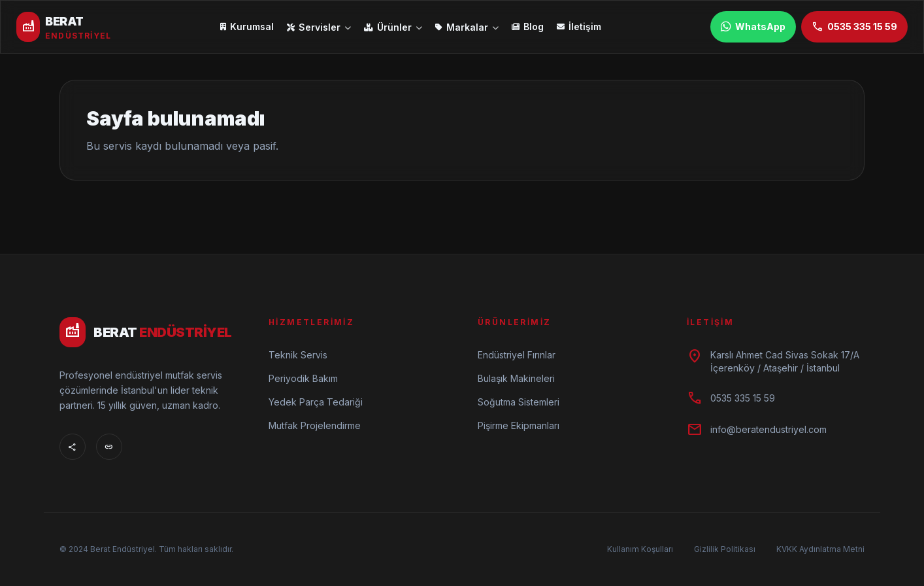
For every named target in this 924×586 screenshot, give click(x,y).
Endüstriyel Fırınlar (517, 355)
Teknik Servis (298, 355)
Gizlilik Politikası (725, 549)
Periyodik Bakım (303, 378)
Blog (528, 26)
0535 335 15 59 (854, 27)
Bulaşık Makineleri (516, 378)
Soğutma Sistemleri (519, 402)
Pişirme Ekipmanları (519, 425)
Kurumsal (247, 26)
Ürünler (393, 27)
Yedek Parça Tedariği (316, 402)
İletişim (579, 26)
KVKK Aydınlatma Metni (820, 549)
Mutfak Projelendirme (315, 425)
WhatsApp (753, 27)
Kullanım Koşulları (640, 549)
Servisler (319, 27)
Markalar (467, 27)
